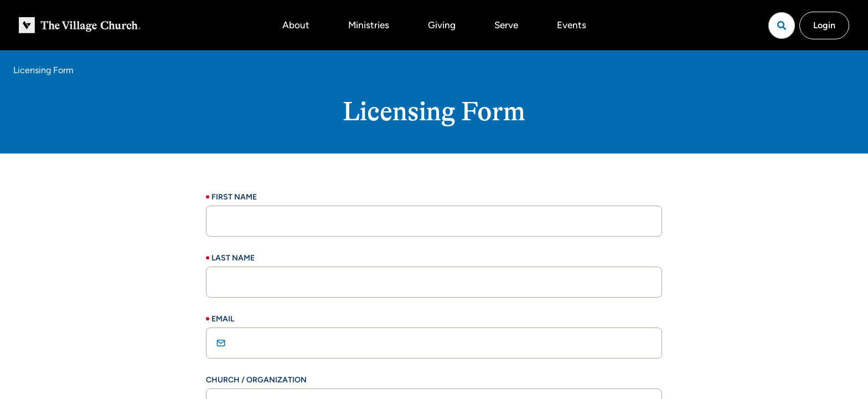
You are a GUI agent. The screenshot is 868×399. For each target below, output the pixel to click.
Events (572, 25)
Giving (442, 25)
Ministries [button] (369, 25)
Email (223, 319)
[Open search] (782, 25)
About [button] (296, 25)
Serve (506, 25)
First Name (234, 197)
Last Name (233, 258)
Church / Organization (256, 380)
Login (824, 25)
